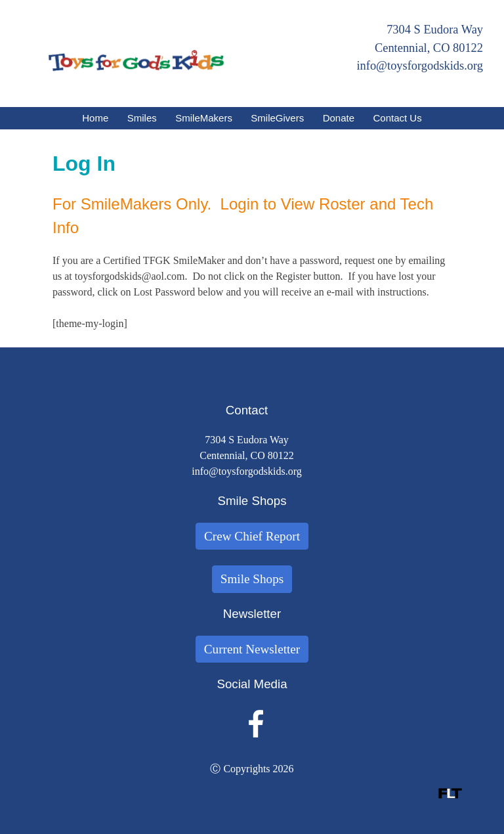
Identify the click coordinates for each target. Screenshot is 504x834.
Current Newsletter (252, 649)
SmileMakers (204, 118)
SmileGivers (277, 118)
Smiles (142, 118)
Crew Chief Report (252, 536)
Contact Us (398, 118)
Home (95, 118)
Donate (339, 118)
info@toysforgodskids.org (420, 66)
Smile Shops (252, 579)
